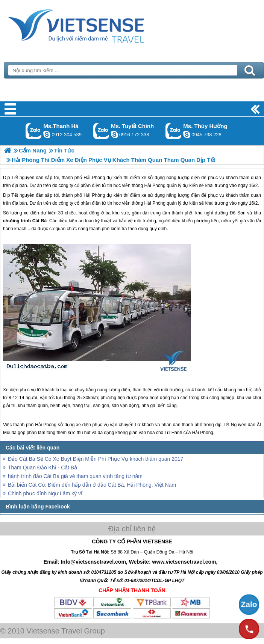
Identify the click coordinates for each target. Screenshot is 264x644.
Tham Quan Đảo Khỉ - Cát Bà (42, 468)
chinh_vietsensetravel (114, 134)
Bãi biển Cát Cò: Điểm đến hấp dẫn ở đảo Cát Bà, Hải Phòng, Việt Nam (92, 485)
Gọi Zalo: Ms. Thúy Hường (174, 131)
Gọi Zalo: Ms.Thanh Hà (34, 131)
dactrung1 (187, 134)
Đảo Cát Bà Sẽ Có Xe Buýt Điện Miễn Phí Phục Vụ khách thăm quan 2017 (96, 459)
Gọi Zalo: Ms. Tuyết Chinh (101, 131)
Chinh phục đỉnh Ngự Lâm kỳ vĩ (45, 493)
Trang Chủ (95, 24)
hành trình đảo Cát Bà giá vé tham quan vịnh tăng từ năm (75, 476)
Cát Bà (39, 221)
